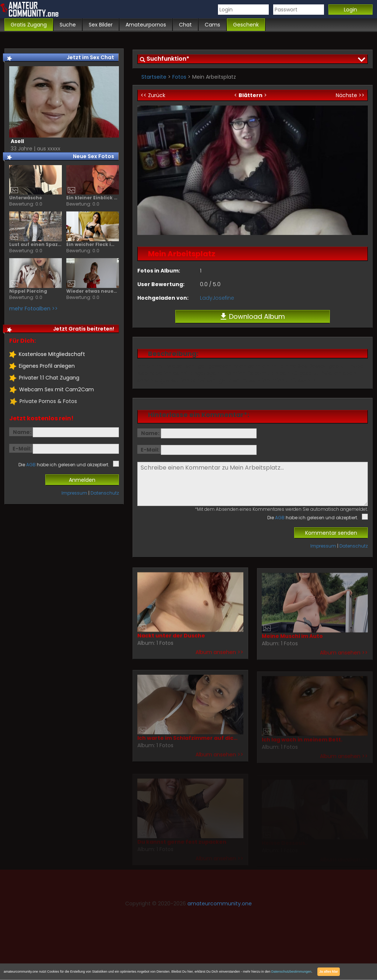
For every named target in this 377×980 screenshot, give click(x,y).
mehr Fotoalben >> (34, 309)
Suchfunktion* (168, 59)
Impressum (323, 546)
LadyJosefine (217, 298)
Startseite (154, 77)
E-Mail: (150, 450)
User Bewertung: (161, 284)
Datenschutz (354, 546)
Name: (150, 433)
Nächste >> (350, 95)
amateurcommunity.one (220, 904)
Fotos (179, 77)
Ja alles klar (329, 972)
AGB (280, 518)
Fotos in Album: (159, 271)
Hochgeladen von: (163, 298)
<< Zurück (153, 95)
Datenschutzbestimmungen (291, 972)
